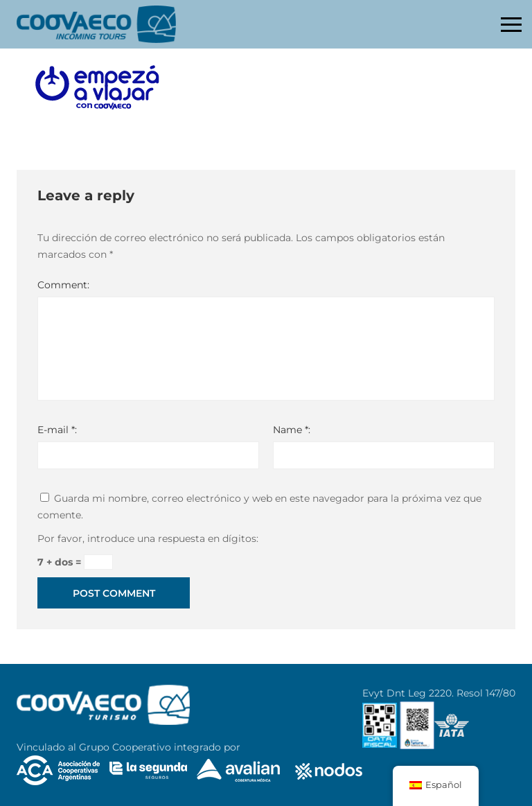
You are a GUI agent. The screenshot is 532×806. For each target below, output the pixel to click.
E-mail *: (57, 430)
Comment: (63, 285)
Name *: (292, 430)
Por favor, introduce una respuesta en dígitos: (148, 538)
